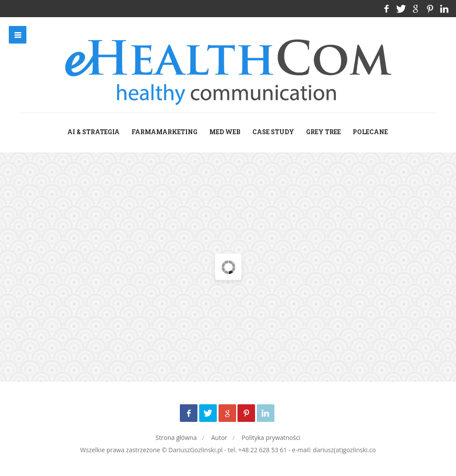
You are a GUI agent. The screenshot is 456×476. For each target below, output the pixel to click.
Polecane (370, 132)
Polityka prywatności (271, 438)
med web (225, 132)
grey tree (323, 132)
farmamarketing (164, 132)
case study (273, 132)
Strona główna (176, 438)
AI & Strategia (93, 132)
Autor (219, 438)
